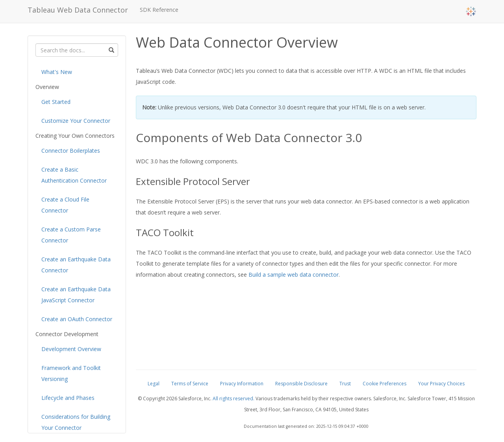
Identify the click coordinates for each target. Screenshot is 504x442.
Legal (154, 384)
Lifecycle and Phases (68, 398)
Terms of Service (190, 384)
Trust (345, 384)
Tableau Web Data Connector (78, 10)
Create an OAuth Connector (77, 319)
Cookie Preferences (384, 384)
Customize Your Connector (76, 121)
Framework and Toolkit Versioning (71, 373)
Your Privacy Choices (441, 384)
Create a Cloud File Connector (65, 205)
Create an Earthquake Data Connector (76, 265)
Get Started (56, 102)
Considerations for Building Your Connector (76, 422)
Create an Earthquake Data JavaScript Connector (76, 295)
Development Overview (71, 349)
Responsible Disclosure (301, 384)
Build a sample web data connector (294, 275)
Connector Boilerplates (71, 151)
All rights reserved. (233, 399)
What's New (57, 72)
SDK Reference (159, 10)
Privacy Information (242, 384)
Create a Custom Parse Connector (71, 235)
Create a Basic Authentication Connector (74, 175)
